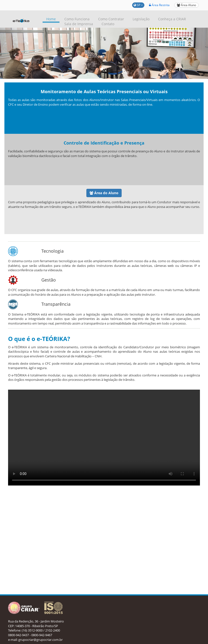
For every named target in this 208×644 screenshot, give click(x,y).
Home (51, 19)
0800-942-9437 (18, 635)
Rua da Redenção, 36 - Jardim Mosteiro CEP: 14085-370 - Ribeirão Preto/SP (36, 624)
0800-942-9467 (42, 635)
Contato (108, 24)
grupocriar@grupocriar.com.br (40, 640)
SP (138, 5)
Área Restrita (159, 5)
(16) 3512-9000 (32, 630)
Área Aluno (186, 5)
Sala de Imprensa (79, 24)
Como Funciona (77, 19)
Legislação (141, 19)
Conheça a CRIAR (172, 19)
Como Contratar (111, 19)
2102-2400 (53, 630)
